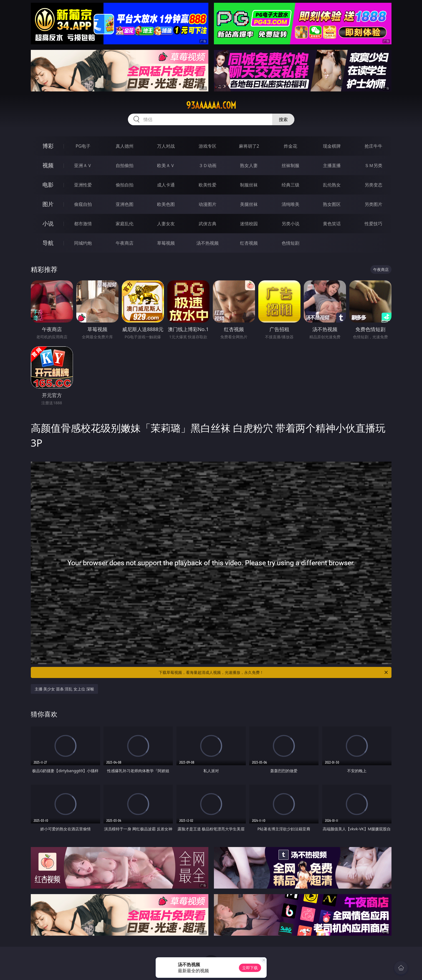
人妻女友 (166, 224)
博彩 (48, 146)
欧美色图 (166, 204)
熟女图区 (332, 204)
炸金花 (290, 146)
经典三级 (290, 185)
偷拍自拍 (125, 185)
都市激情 (83, 224)
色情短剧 (290, 243)
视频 (48, 165)
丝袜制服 (290, 165)
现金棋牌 (332, 146)
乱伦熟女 (332, 185)
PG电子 (83, 146)
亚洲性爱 (83, 185)
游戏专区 (208, 146)
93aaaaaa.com (211, 105)
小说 (48, 223)
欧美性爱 (208, 185)
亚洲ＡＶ (83, 165)
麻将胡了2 (249, 146)
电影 (48, 185)
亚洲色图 (125, 204)
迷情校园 (249, 224)
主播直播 (332, 165)
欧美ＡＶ (166, 165)
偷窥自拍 (83, 204)
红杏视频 (249, 243)
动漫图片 (208, 204)
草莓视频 (166, 243)
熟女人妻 (249, 165)
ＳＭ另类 (373, 165)
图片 (48, 204)
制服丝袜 (249, 185)
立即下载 (250, 968)
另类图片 (373, 204)
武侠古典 (208, 224)
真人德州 (125, 146)
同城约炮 (83, 243)
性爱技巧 (373, 224)
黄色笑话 (332, 224)
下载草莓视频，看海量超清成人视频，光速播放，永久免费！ (274, 672)
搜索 (283, 119)
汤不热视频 (208, 243)
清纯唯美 (290, 204)
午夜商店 (125, 243)
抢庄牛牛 (373, 146)
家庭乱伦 (125, 224)
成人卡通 (166, 185)
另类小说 (290, 224)
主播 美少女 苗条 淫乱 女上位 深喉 (64, 689)
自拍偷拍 (125, 165)
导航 (48, 243)
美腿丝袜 (249, 204)
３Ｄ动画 (208, 165)
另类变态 (373, 185)
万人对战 (166, 146)
